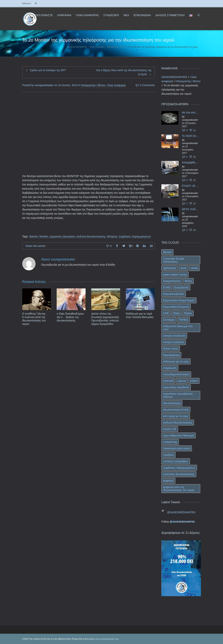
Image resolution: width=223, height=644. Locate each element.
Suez (183, 268)
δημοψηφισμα (171, 355)
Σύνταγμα (169, 320)
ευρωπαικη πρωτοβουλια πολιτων (178, 395)
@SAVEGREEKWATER (181, 512)
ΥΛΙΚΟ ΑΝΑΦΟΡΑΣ (87, 15)
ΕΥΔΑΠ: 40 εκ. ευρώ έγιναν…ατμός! (190, 186)
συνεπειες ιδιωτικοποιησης (179, 474)
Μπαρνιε (112, 236)
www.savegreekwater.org (107, 639)
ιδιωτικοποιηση (172, 403)
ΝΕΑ (126, 15)
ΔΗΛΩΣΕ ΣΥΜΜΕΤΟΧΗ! (170, 15)
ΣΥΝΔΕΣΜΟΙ (111, 15)
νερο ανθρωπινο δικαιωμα (179, 435)
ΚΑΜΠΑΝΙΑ (64, 15)
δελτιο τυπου (171, 349)
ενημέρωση (170, 368)
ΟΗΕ (166, 313)
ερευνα (182, 381)
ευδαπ (194, 381)
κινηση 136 (170, 429)
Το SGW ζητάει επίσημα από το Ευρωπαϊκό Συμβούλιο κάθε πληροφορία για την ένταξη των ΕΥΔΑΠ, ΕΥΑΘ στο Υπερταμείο (190, 136)
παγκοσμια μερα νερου (177, 448)
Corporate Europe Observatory (174, 260)
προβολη (168, 455)
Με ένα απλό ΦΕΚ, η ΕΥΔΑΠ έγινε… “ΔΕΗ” (190, 113)
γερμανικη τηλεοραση (62, 236)
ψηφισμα (168, 481)
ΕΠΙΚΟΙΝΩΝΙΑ (142, 15)
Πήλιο (176, 313)
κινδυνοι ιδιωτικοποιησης (91, 236)
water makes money (175, 275)
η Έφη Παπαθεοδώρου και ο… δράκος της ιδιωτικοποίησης (70, 317)
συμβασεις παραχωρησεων (135, 236)
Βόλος (188, 281)
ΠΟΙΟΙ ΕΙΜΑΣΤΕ (43, 15)
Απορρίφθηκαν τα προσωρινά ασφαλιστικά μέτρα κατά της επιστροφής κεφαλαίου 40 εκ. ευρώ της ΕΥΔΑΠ (190, 162)
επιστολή (168, 381)
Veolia (194, 268)
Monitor (44, 236)
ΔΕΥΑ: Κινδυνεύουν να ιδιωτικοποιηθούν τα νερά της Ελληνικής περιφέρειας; (190, 209)
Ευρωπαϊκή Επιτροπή (176, 307)
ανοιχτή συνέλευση (174, 336)
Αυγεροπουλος (172, 281)
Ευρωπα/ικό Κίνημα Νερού (179, 300)
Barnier (34, 236)
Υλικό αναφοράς (116, 85)
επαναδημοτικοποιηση (176, 374)
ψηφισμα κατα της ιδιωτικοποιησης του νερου (179, 489)
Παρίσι (188, 313)
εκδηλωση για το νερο (176, 361)
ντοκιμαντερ (170, 442)
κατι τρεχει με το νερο (176, 416)
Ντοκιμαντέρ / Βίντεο (93, 85)
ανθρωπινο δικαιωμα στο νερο (178, 328)
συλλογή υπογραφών (176, 461)
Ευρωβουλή (182, 287)
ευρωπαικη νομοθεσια (176, 387)
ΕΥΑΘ (167, 287)
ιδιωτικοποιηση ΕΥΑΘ (176, 410)
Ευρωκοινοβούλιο (174, 294)
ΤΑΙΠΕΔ (183, 320)
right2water (170, 268)
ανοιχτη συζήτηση (174, 342)
